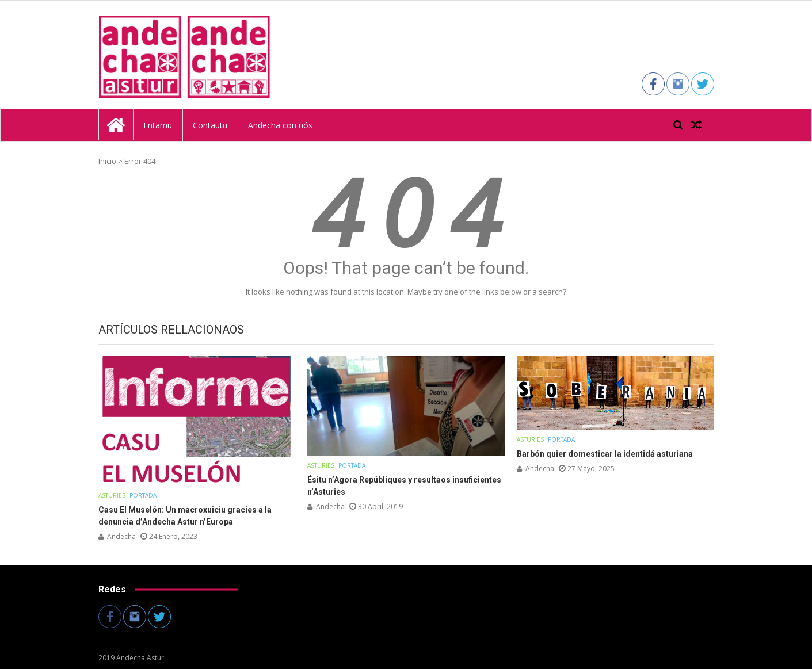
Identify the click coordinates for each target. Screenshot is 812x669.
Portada (143, 495)
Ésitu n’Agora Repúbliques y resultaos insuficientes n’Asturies (404, 486)
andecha (121, 536)
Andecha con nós (280, 125)
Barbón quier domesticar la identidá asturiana (605, 454)
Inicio (107, 161)
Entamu (158, 125)
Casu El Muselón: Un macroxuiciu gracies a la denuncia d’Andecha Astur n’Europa (185, 516)
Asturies (112, 495)
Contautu (210, 125)
